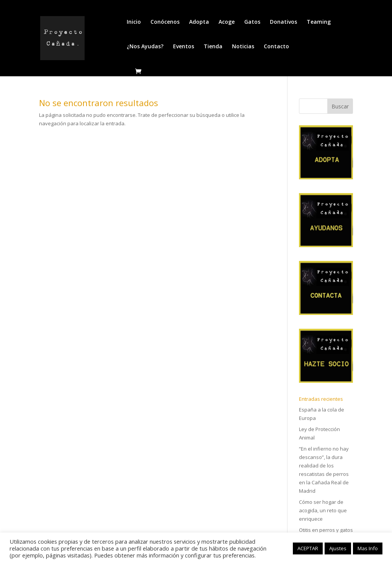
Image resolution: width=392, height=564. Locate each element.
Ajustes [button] (338, 548)
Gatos (252, 22)
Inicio (134, 22)
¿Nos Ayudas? (145, 47)
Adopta (199, 22)
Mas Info (368, 548)
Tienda (213, 47)
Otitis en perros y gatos (326, 530)
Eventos (184, 47)
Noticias (243, 47)
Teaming (319, 22)
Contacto (276, 47)
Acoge (227, 22)
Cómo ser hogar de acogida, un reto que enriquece (323, 510)
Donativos (283, 22)
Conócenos (165, 22)
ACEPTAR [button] (308, 548)
